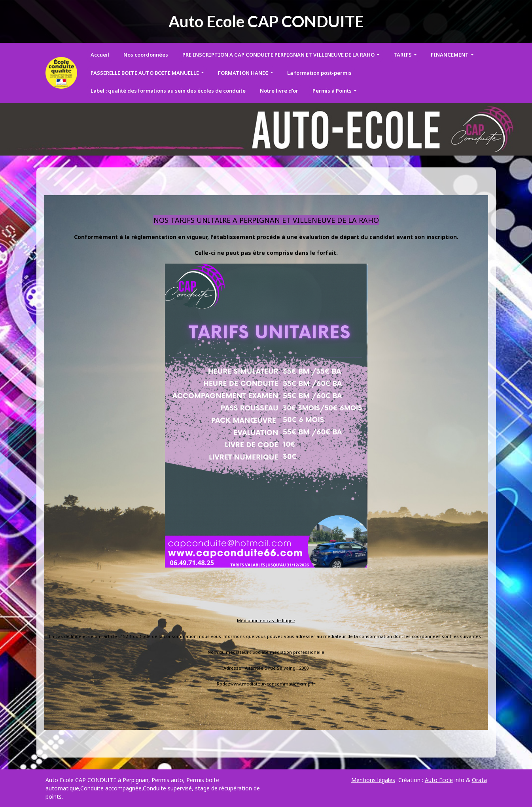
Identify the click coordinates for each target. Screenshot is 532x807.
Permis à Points (333, 91)
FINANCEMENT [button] (450, 55)
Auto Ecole (439, 780)
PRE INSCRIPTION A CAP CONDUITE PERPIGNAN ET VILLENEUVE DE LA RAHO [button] (279, 55)
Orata (479, 780)
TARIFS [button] (403, 55)
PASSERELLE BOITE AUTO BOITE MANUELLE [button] (145, 73)
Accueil (100, 55)
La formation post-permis (319, 73)
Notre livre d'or (279, 91)
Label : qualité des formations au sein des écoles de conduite (168, 91)
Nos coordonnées (146, 55)
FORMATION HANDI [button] (244, 73)
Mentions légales (373, 780)
